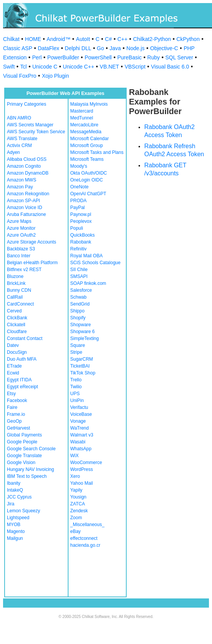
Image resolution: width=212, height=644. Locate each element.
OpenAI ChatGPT (88, 194)
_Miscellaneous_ (87, 525)
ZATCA (78, 504)
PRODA (79, 201)
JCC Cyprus (19, 497)
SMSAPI (79, 276)
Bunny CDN (19, 290)
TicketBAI (80, 366)
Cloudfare (17, 332)
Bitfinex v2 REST (24, 270)
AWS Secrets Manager (30, 125)
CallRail (15, 297)
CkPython (188, 39)
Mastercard (82, 111)
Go (100, 48)
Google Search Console (31, 449)
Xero (75, 476)
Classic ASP (18, 48)
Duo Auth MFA (22, 359)
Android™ (59, 39)
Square (78, 345)
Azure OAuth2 (21, 235)
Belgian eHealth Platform (32, 263)
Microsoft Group (87, 145)
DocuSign (17, 352)
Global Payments (24, 435)
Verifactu (79, 407)
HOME (33, 39)
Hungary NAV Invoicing (30, 469)
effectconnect (84, 538)
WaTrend (80, 428)
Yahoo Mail (82, 483)
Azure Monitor (21, 228)
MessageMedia (86, 132)
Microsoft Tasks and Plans (97, 152)
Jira (11, 504)
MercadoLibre (84, 125)
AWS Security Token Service (36, 132)
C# (108, 39)
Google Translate (24, 456)
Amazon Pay (20, 187)
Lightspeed (18, 518)
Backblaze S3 (21, 249)
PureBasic (129, 57)
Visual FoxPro (20, 76)
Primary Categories (27, 104)
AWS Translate (22, 139)
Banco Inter (19, 256)
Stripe (76, 352)
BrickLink (16, 283)
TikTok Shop (83, 373)
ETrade (14, 366)
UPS (75, 394)
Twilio (76, 387)
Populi (77, 228)
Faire (12, 407)
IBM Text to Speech (27, 476)
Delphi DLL (78, 48)
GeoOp (14, 421)
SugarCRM (82, 359)
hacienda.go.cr (86, 545)
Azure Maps (19, 221)
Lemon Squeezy (24, 511)
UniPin (77, 400)
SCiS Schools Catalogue (95, 263)
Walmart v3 (82, 435)
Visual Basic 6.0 (170, 67)
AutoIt (83, 39)
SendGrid (80, 304)
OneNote (80, 187)
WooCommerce (86, 463)
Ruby (154, 57)
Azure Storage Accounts (32, 242)
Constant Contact (25, 338)
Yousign (78, 497)
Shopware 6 (83, 332)
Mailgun (15, 538)
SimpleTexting (85, 338)
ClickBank (17, 318)
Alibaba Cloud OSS (27, 159)
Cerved (14, 311)
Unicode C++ (78, 67)
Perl (37, 57)
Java (115, 48)
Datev (13, 345)
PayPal (78, 208)
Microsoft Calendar (90, 139)
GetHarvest (19, 428)
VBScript (135, 67)
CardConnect (20, 304)
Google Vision (21, 463)
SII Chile (79, 270)
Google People (22, 442)
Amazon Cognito (24, 166)
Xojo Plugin (55, 76)
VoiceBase (81, 414)
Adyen (13, 152)
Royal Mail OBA (87, 256)
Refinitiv (79, 249)
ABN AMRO (19, 118)
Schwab (79, 297)
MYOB (14, 525)
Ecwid (13, 373)
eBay (76, 531)
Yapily (77, 490)
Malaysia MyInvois (89, 104)
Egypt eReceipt (22, 387)
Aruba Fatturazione (26, 214)
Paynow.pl (81, 214)
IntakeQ (15, 490)
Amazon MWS (22, 180)
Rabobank (81, 242)
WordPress (82, 469)
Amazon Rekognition (28, 194)
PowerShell (98, 57)
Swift (9, 67)
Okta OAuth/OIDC (89, 173)
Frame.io (16, 414)
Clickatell (16, 325)
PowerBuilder (63, 57)
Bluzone (15, 276)
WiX (75, 456)
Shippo (77, 311)
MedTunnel (82, 118)
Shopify (78, 318)
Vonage (78, 421)
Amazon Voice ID (24, 208)
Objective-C (164, 48)
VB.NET (110, 67)
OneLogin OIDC (87, 180)
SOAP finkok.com (88, 283)
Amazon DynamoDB (28, 173)
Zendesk (79, 511)
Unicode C (45, 67)
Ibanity (14, 483)
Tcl (24, 67)
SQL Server (179, 57)
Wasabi (78, 442)
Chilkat (11, 39)
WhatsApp (81, 449)
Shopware (81, 325)
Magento (16, 531)
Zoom (76, 518)
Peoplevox (81, 221)
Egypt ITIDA (19, 380)
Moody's (79, 166)
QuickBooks (83, 235)
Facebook (17, 400)
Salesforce (81, 290)
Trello (76, 380)
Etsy (11, 394)
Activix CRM (19, 145)
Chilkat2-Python (152, 39)
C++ (122, 39)
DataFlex (49, 48)
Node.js (135, 48)
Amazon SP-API (24, 201)
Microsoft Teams (87, 159)
